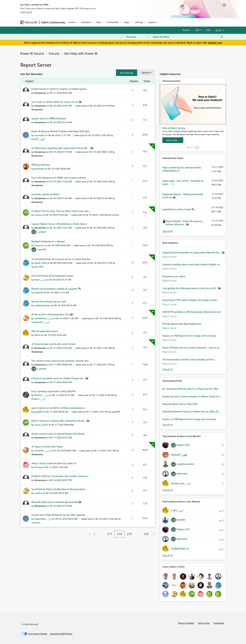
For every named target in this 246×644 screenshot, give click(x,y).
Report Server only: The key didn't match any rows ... (63, 211)
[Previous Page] (89, 534)
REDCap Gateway (40, 165)
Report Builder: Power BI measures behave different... (184, 223)
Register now (215, 43)
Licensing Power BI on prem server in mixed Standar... (63, 259)
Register (186, 30)
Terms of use (204, 623)
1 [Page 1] (94, 534)
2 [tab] (190, 147)
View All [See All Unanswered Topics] (168, 231)
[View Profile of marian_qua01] (41, 425)
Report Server (170, 257)
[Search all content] (188, 37)
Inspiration (86, 22)
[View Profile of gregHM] (38, 412)
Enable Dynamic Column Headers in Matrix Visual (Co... (192, 396)
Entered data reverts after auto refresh (55, 344)
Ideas (99, 22)
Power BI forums (32, 53)
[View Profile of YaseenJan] (39, 245)
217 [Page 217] (110, 534)
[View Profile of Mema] (37, 335)
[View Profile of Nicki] (37, 280)
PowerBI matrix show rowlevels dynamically (55, 502)
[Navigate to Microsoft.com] (29, 22)
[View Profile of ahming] (38, 467)
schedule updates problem (45, 194)
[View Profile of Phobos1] (38, 395)
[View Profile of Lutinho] (38, 215)
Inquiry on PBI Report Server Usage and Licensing (189, 336)
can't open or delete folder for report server (55, 102)
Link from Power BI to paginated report (52, 276)
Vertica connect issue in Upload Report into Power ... (59, 434)
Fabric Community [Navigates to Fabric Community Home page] (53, 22)
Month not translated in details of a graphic (55, 289)
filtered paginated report (45, 331)
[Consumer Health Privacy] (61, 634)
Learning (139, 22)
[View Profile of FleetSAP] (39, 292)
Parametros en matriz (174, 276)
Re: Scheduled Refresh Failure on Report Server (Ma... (191, 389)
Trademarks (219, 623)
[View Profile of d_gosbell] (41, 232)
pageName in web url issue (177, 209)
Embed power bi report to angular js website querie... (60, 89)
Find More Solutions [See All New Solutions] (168, 369)
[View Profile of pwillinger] (39, 169)
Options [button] (145, 73)
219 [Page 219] (129, 534)
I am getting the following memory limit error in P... (190, 288)
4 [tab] (194, 147)
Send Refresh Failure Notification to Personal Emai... (59, 489)
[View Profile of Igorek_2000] (40, 263)
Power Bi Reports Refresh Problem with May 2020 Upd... (61, 131)
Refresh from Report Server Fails (49, 301)
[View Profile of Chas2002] (39, 451)
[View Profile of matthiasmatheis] (42, 305)
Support (152, 22)
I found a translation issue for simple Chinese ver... (58, 378)
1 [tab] (188, 147)
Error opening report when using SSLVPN (53, 391)
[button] (127, 73)
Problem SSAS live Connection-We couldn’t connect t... (61, 476)
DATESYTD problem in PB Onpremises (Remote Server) (192, 312)
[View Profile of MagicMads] (40, 519)
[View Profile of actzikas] (38, 493)
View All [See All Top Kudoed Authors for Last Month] (168, 555)
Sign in (198, 30)
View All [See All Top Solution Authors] (168, 490)
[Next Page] (153, 534)
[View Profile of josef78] (35, 139)
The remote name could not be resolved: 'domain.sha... (61, 361)
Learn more (26, 12)
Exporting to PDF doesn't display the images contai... (190, 300)
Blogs (127, 22)
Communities (113, 22)
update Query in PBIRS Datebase (49, 118)
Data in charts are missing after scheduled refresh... (59, 421)
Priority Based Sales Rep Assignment (182, 324)
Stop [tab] (197, 148)
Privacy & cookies (186, 623)
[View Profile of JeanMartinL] (40, 318)
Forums (72, 22)
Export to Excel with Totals (48, 447)
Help (208, 30)
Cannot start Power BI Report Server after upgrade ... (60, 515)
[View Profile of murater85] (39, 135)
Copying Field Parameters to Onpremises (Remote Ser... (192, 252)
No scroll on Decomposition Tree (52, 314)
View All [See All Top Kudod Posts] (168, 425)
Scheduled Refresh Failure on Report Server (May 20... (191, 411)
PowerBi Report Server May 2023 (180, 404)
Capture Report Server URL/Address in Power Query (59, 224)
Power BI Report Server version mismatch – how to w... (191, 348)
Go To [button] (219, 30)
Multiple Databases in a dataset (48, 241)
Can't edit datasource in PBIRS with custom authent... (59, 178)
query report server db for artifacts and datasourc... (59, 408)
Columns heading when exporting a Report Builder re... (192, 264)
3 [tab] (192, 147)
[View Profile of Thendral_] (36, 523)
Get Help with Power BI (81, 53)
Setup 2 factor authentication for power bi (54, 463)
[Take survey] (173, 140)
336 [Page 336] (146, 534)
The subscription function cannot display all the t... (189, 359)
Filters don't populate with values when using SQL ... (63, 148)
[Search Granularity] (137, 37)
